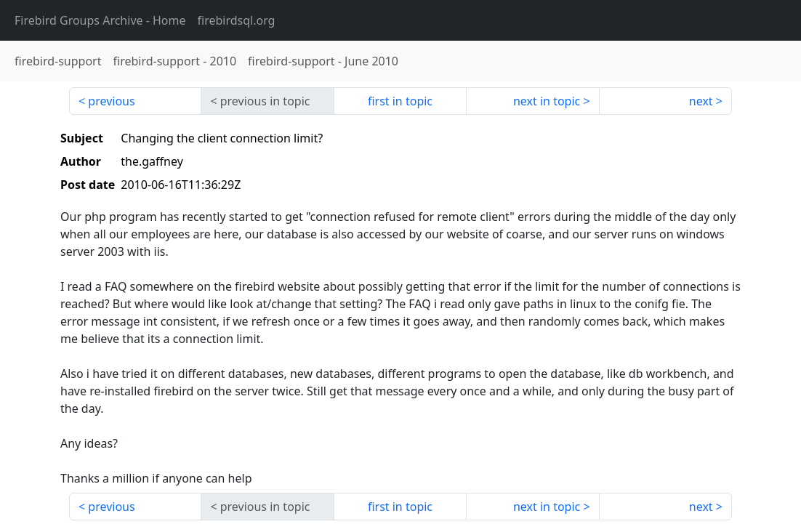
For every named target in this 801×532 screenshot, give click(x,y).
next (701, 101)
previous (111, 101)
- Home (100, 20)
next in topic (547, 101)
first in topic (400, 101)
